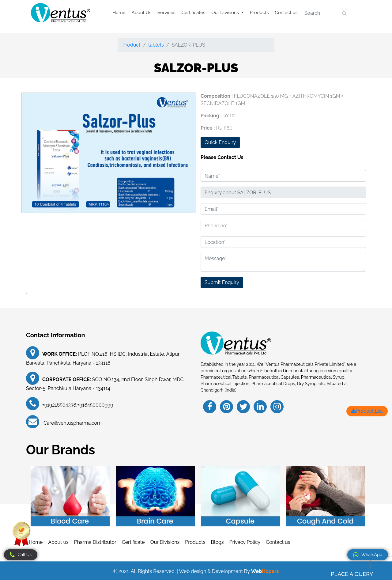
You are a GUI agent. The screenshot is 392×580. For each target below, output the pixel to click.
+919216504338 (59, 405)
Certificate (133, 542)
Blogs (217, 542)
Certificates (194, 13)
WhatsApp (368, 555)
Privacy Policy (245, 542)
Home (119, 13)
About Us (141, 13)
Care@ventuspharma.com (72, 423)
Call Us (21, 555)
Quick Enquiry (220, 142)
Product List (367, 411)
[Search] (321, 13)
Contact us (286, 13)
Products (259, 13)
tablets (156, 45)
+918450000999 (95, 405)
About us (58, 542)
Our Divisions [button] (226, 13)
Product (131, 45)
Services (166, 13)
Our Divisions (165, 542)
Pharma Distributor (95, 542)
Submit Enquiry (222, 282)
